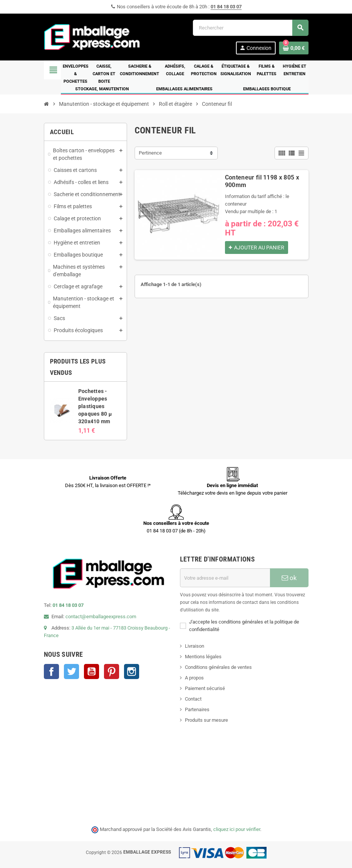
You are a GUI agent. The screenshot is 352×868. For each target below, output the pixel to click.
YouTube (91, 672)
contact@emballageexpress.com (101, 617)
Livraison (195, 646)
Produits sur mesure (206, 720)
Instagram (132, 672)
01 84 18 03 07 (226, 7)
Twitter (71, 672)
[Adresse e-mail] (225, 578)
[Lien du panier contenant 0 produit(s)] (294, 48)
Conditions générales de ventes (218, 667)
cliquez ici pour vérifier (237, 829)
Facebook (51, 672)
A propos (194, 678)
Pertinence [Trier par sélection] (150, 153)
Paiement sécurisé (205, 688)
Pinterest (112, 672)
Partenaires (197, 709)
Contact (193, 699)
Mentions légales (203, 657)
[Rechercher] (250, 28)
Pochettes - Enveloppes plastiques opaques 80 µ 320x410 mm (95, 406)
